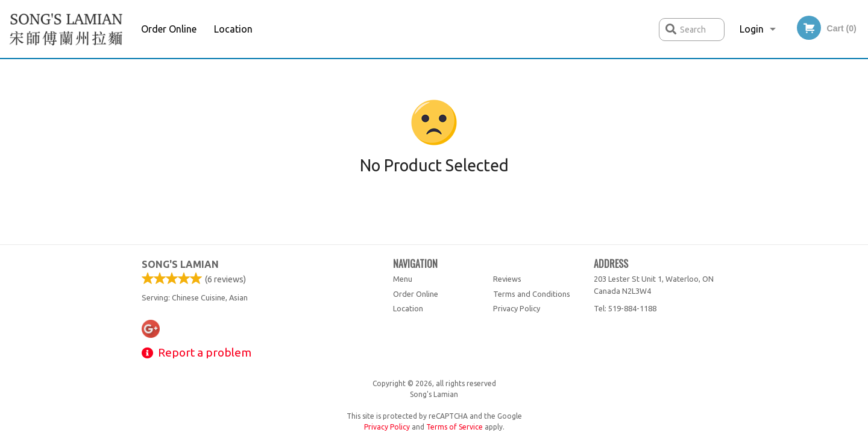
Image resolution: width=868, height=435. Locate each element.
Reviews (507, 279)
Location (233, 29)
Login (752, 29)
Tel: (625, 308)
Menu (403, 279)
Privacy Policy (517, 308)
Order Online (169, 29)
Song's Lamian (180, 264)
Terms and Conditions (532, 294)
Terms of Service (454, 427)
